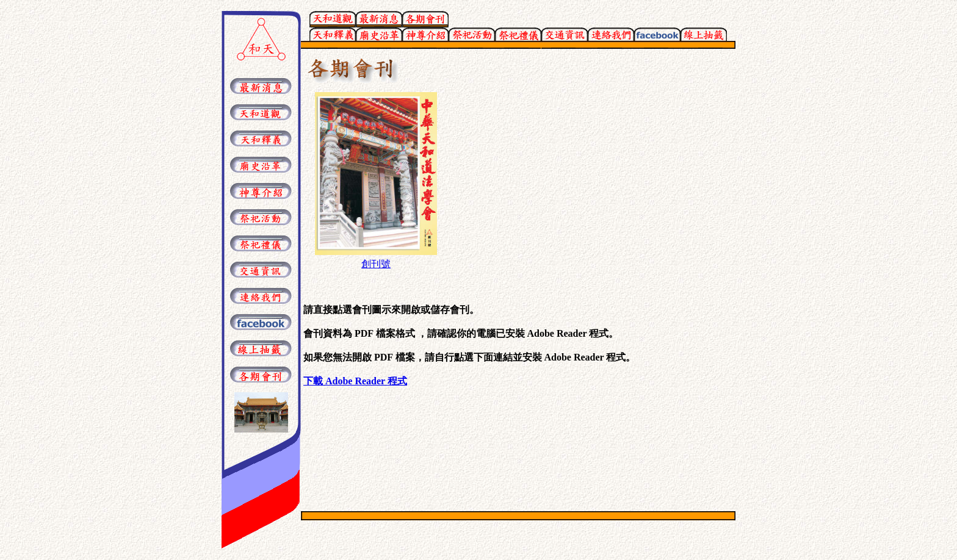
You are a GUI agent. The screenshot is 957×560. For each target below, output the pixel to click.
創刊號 (376, 264)
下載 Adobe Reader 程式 (355, 381)
